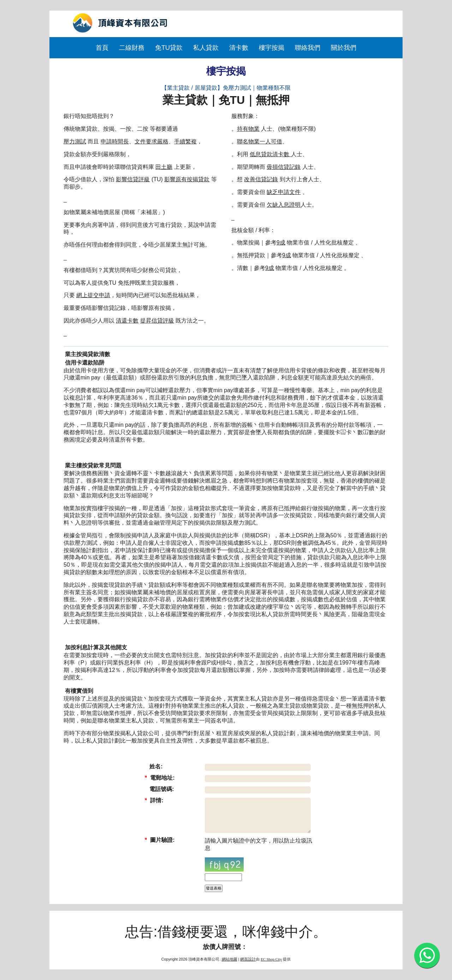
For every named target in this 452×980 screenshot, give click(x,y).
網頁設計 (248, 959)
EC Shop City (271, 959)
